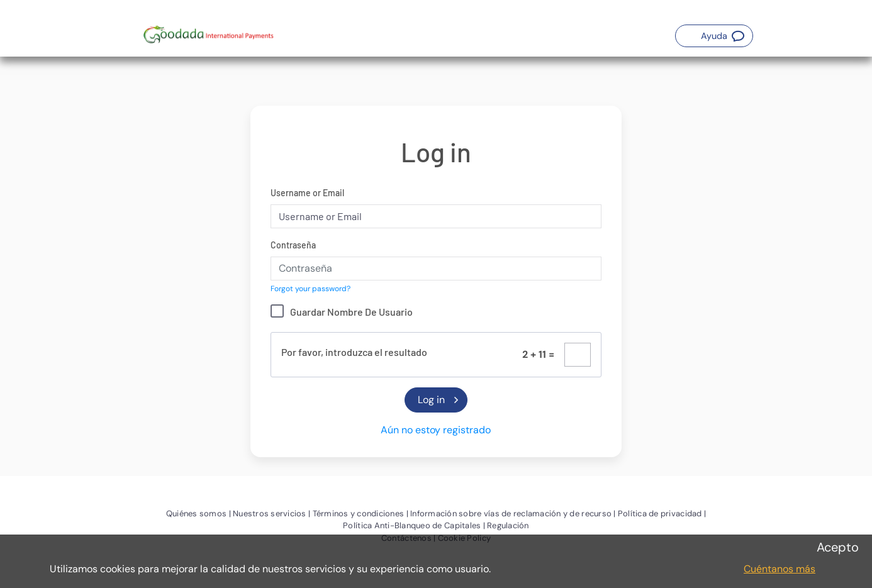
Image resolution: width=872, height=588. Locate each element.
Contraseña (293, 245)
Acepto (838, 547)
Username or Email (307, 193)
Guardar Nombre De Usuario (351, 312)
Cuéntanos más (780, 569)
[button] (714, 36)
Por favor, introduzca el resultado (354, 352)
